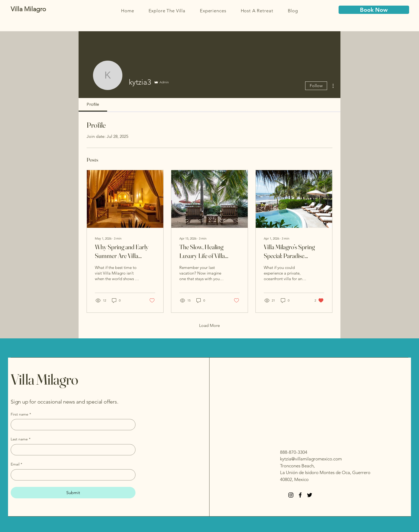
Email (16, 464)
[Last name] (71, 450)
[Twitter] (310, 495)
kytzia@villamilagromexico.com (311, 459)
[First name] (71, 425)
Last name (21, 439)
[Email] (71, 475)
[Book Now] (374, 10)
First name (21, 414)
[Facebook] (300, 495)
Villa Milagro (44, 379)
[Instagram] (291, 495)
